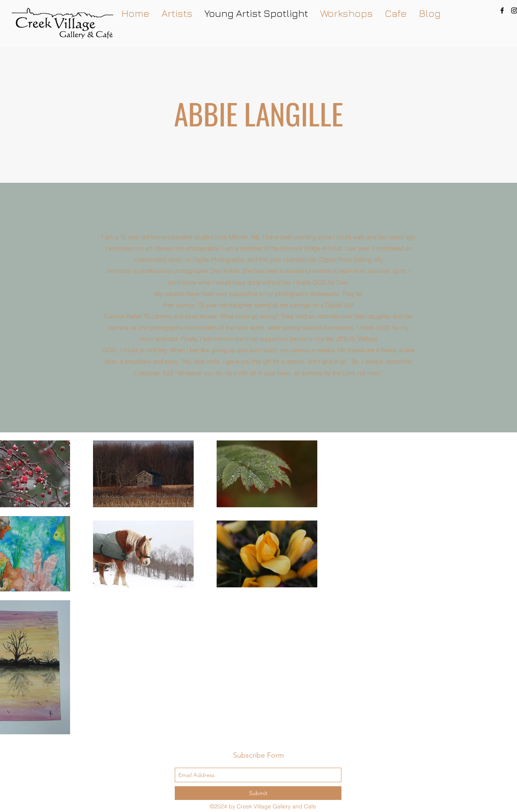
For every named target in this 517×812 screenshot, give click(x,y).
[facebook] (502, 10)
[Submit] (258, 793)
